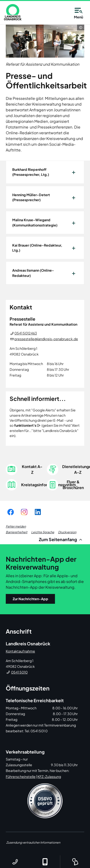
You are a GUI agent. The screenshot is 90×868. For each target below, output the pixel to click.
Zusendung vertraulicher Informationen (33, 842)
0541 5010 (19, 672)
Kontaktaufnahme (20, 651)
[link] (13, 12)
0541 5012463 (26, 333)
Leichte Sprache (43, 532)
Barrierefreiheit (17, 532)
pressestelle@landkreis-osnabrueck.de (46, 339)
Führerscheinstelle (21, 776)
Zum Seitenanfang (61, 539)
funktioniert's (25, 425)
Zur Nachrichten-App (30, 599)
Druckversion (67, 532)
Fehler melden (16, 526)
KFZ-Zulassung (49, 776)
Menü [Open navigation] (78, 12)
